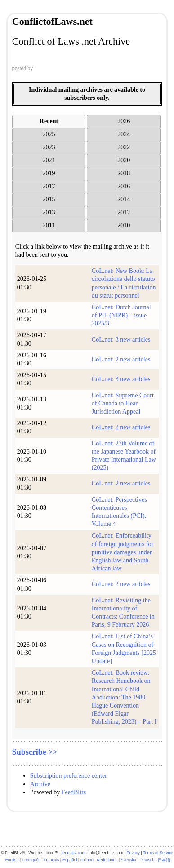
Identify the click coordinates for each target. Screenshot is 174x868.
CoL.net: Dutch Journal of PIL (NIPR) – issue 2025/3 (121, 315)
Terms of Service (158, 853)
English (12, 860)
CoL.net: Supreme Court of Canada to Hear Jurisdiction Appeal (123, 403)
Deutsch (147, 860)
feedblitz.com (74, 853)
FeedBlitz (74, 792)
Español (70, 860)
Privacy (133, 853)
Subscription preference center (69, 776)
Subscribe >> (35, 752)
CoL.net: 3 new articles (121, 340)
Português (31, 860)
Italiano (87, 860)
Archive (40, 784)
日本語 (164, 860)
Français (51, 860)
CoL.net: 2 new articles (121, 359)
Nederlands (107, 860)
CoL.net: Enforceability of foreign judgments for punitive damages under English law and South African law (123, 552)
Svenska (129, 860)
